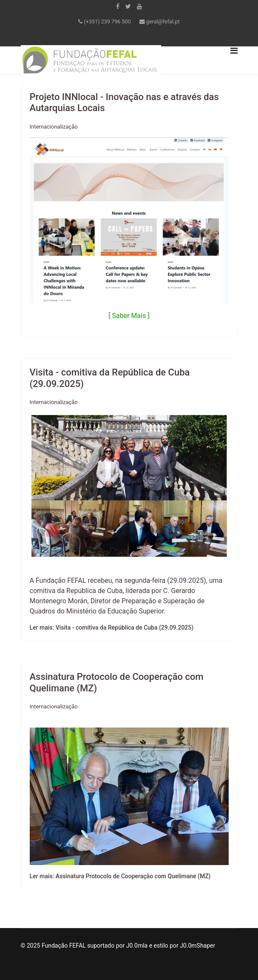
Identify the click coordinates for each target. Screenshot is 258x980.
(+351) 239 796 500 (108, 21)
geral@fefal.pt (163, 21)
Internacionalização (54, 127)
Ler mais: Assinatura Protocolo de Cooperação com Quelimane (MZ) (120, 876)
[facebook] (118, 6)
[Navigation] (234, 60)
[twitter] (128, 6)
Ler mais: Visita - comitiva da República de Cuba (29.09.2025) (112, 628)
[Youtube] (139, 6)
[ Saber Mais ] (129, 316)
